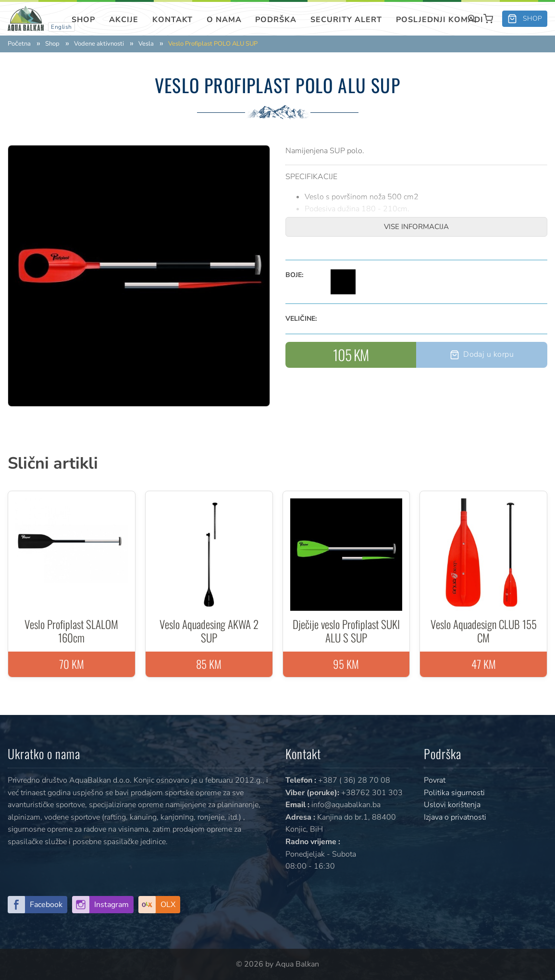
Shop (83, 20)
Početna (19, 44)
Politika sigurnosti (454, 793)
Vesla (146, 44)
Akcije (124, 20)
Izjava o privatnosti (455, 817)
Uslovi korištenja (452, 805)
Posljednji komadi (440, 20)
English (62, 27)
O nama (224, 20)
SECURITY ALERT (346, 20)
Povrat (435, 780)
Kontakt (173, 20)
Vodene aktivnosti (99, 44)
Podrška (276, 20)
